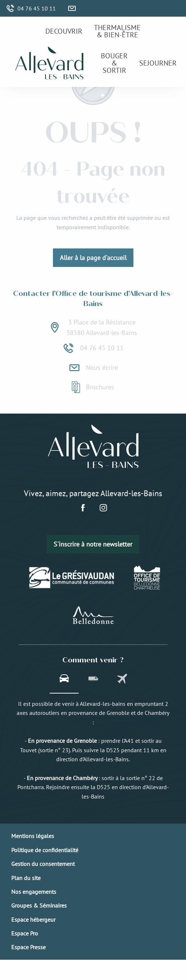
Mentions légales (33, 836)
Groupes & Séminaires (39, 905)
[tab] (64, 679)
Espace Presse (28, 947)
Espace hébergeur (33, 920)
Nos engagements (34, 892)
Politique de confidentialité (45, 850)
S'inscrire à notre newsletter (93, 544)
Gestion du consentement (43, 864)
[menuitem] (64, 31)
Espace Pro (25, 933)
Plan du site (26, 878)
